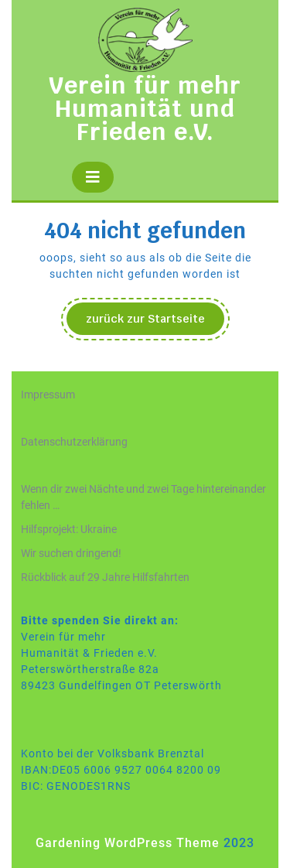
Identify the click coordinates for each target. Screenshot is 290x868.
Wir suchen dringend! (71, 553)
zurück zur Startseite (155, 323)
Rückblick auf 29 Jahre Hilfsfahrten (105, 577)
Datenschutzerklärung (74, 442)
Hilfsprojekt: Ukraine (69, 529)
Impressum (48, 395)
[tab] (93, 177)
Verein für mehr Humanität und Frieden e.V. (145, 109)
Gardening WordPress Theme (128, 843)
